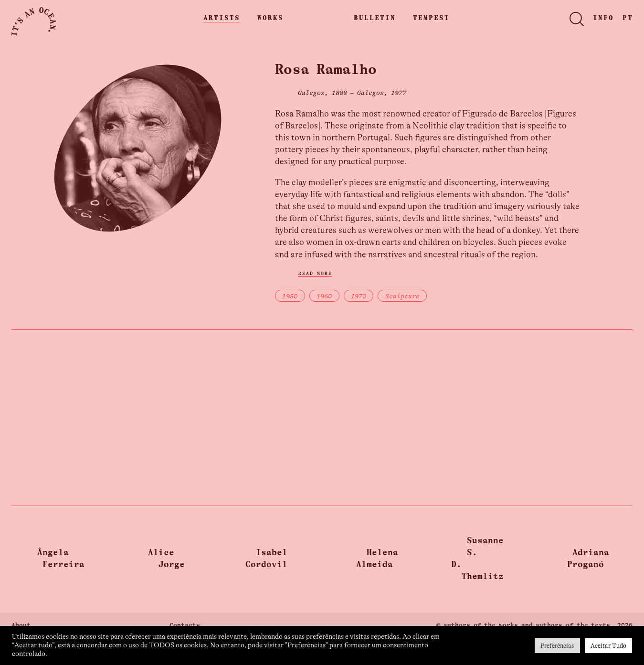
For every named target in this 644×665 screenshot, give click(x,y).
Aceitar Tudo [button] (608, 646)
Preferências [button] (557, 646)
